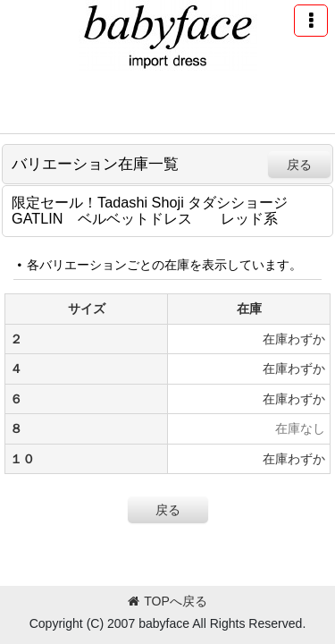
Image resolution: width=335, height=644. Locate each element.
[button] (311, 21)
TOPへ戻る (167, 601)
